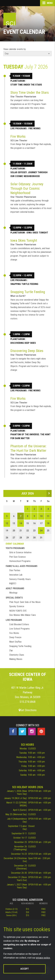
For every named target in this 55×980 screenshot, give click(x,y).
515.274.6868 (28, 702)
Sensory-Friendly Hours (20, 579)
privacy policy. (43, 958)
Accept (25, 969)
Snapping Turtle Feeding (24, 284)
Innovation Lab (16, 575)
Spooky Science (17, 606)
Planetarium (18, 81)
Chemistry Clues (17, 655)
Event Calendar (15, 544)
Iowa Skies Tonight (37, 233)
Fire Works (34, 128)
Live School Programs (19, 629)
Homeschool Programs (20, 561)
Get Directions (28, 710)
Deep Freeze (15, 637)
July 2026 (27, 493)
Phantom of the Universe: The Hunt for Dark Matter (31, 436)
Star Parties (15, 570)
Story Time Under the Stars (26, 85)
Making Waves (16, 659)
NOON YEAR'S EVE (18, 611)
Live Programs (19, 128)
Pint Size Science (17, 557)
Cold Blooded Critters (19, 624)
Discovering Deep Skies (23, 343)
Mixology (13, 593)
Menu (48, 3)
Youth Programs (15, 548)
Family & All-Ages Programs (22, 566)
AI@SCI (13, 583)
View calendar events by (15, 49)
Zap (11, 650)
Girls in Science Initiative (20, 552)
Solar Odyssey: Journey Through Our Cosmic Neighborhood (29, 174)
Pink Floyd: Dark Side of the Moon (25, 602)
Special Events (14, 598)
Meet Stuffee (15, 642)
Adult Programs (15, 588)
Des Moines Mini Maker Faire (23, 615)
